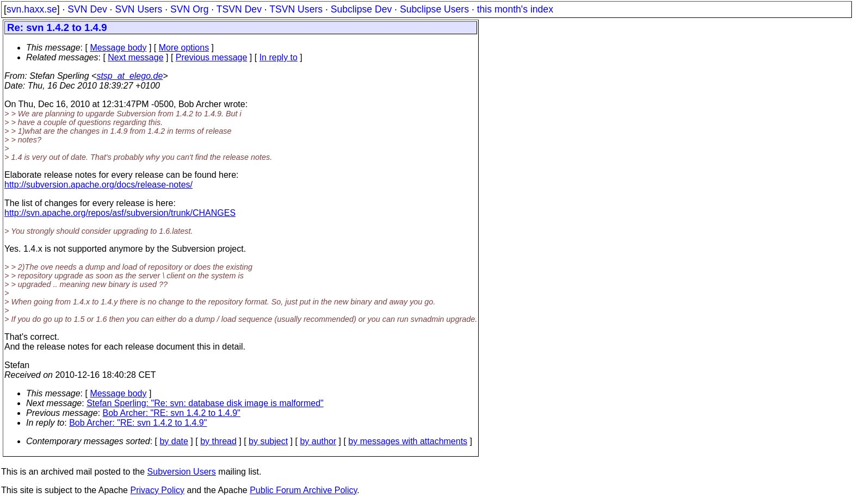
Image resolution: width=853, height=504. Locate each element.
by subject (268, 441)
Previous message (212, 57)
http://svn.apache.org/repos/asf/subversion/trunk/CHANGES (120, 213)
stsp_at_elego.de (129, 76)
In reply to (279, 57)
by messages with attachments (408, 441)
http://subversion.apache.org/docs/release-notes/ (98, 185)
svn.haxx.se (32, 9)
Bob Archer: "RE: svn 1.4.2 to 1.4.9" (172, 413)
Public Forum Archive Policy (303, 490)
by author (318, 441)
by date (174, 441)
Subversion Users (182, 472)
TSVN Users (296, 9)
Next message (135, 57)
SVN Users (138, 9)
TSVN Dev (239, 9)
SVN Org (189, 9)
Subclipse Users (434, 9)
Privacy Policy (157, 490)
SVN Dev (87, 9)
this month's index (515, 9)
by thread (218, 441)
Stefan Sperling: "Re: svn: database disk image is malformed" (205, 403)
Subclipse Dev (361, 9)
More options (184, 48)
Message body (118, 48)
